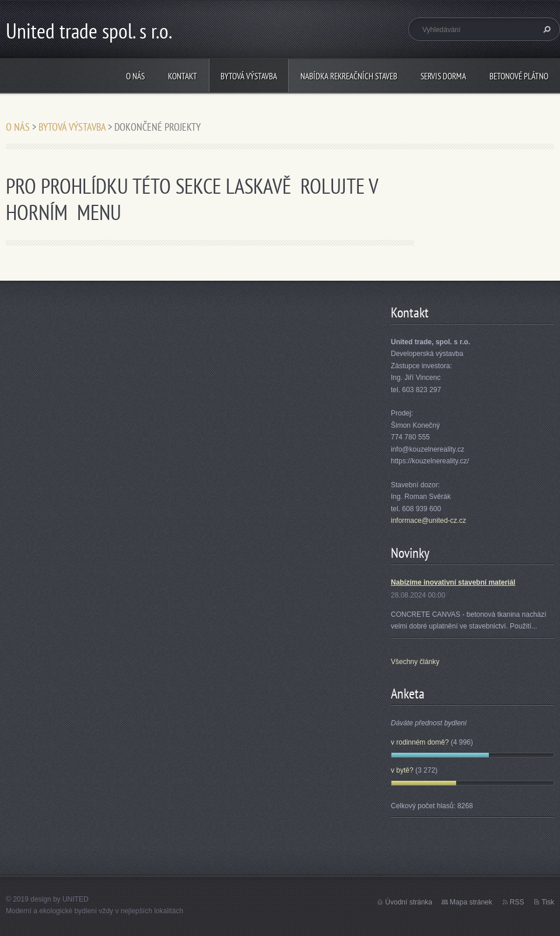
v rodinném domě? (420, 742)
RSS (517, 902)
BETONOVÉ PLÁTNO (519, 76)
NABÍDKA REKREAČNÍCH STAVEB (349, 76)
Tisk (548, 902)
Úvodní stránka (409, 902)
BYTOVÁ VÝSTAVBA (249, 76)
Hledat (545, 29)
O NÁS (135, 76)
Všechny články (415, 662)
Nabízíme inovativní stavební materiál (453, 582)
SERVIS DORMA (443, 76)
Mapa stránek (471, 902)
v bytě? (402, 770)
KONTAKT (183, 76)
